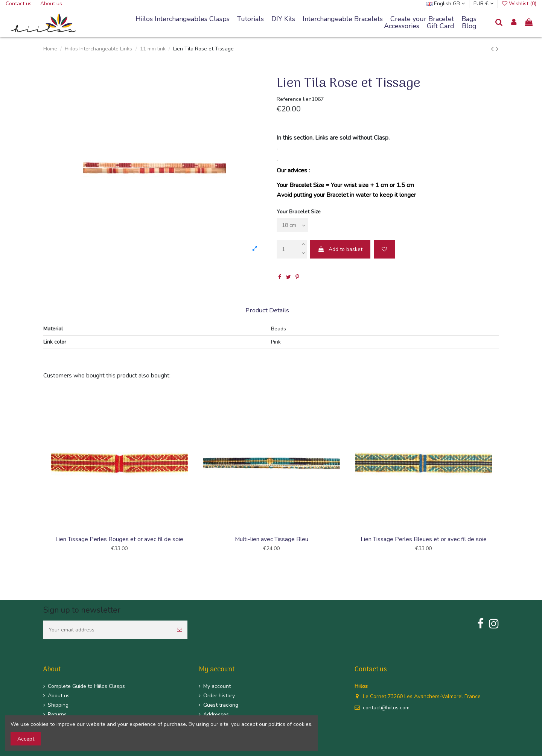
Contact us (19, 4)
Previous (42, 475)
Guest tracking (221, 705)
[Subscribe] (180, 630)
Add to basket (340, 249)
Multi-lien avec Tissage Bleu (272, 539)
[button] (343, 19)
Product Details (267, 311)
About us (51, 4)
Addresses (216, 714)
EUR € (483, 4)
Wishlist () (519, 4)
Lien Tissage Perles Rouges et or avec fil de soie (119, 539)
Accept (26, 739)
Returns (57, 714)
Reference (289, 99)
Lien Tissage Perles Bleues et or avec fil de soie (424, 539)
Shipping (58, 705)
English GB (446, 4)
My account (217, 686)
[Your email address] (107, 630)
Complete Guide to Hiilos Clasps (86, 686)
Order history (219, 696)
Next (500, 475)
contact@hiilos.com (386, 708)
